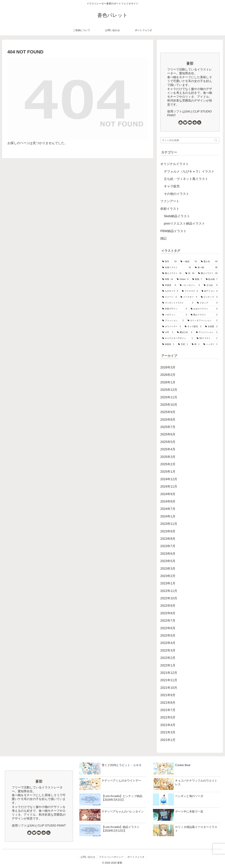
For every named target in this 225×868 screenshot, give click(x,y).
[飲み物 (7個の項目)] (212, 279)
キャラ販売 (172, 186)
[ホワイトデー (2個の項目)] (172, 327)
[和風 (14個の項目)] (168, 279)
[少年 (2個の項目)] (168, 332)
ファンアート (170, 201)
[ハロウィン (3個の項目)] (175, 315)
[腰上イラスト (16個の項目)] (208, 273)
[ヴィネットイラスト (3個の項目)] (178, 303)
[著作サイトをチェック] (181, 122)
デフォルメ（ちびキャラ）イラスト (189, 171)
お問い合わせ (88, 857)
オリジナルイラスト (175, 164)
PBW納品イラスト (173, 231)
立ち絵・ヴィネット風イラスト (186, 179)
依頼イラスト (170, 209)
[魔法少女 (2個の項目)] (185, 332)
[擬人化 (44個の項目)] (209, 262)
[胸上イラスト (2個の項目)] (204, 315)
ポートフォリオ (136, 857)
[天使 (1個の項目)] (183, 344)
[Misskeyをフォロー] (190, 122)
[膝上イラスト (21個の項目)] (172, 273)
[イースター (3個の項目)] (189, 297)
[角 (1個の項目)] (196, 344)
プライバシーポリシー (111, 857)
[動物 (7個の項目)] (197, 279)
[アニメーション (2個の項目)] (207, 332)
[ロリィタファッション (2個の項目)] (202, 321)
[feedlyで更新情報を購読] (195, 122)
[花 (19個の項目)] (190, 273)
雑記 (163, 238)
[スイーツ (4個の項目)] (169, 297)
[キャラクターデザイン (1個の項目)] (178, 338)
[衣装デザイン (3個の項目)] (175, 309)
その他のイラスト (176, 194)
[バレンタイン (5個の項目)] (190, 285)
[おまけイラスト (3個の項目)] (204, 309)
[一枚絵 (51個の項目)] (189, 262)
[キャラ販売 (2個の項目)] (193, 327)
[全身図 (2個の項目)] (211, 327)
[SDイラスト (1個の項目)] (207, 338)
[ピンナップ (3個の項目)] (209, 297)
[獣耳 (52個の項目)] (169, 262)
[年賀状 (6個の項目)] (169, 285)
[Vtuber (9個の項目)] (183, 279)
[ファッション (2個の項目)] (173, 321)
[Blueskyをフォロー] (185, 122)
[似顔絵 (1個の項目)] (168, 344)
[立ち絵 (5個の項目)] (211, 285)
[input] (190, 140)
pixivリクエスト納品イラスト (184, 224)
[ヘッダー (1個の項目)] (210, 344)
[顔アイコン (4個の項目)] (210, 291)
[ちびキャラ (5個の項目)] (170, 291)
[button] (216, 140)
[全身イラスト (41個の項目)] (177, 268)
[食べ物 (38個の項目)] (206, 268)
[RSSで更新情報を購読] (199, 122)
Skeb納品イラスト (177, 216)
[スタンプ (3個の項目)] (207, 303)
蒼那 (190, 63)
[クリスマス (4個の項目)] (190, 291)
